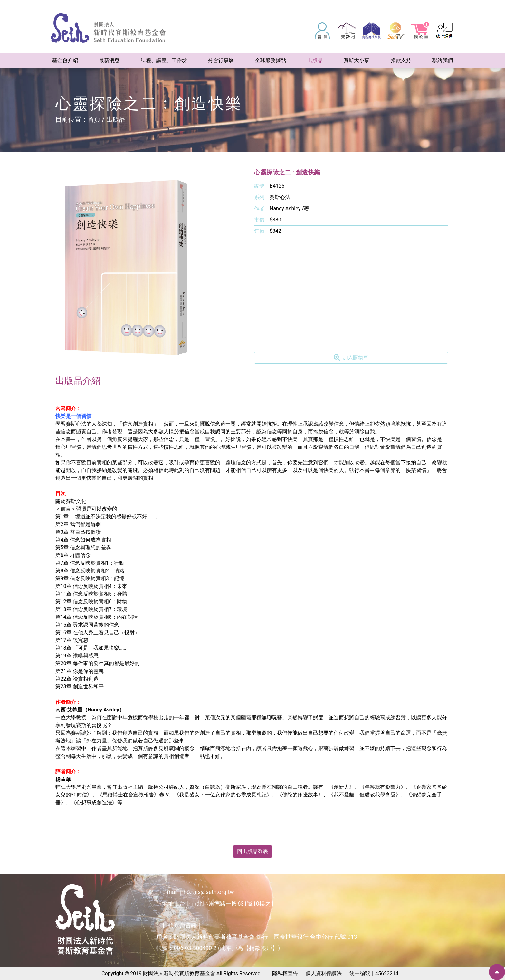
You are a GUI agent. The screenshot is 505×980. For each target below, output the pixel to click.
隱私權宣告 (285, 973)
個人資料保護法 (324, 973)
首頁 (94, 119)
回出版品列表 (252, 851)
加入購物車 (351, 358)
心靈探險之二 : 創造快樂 (287, 172)
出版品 (116, 119)
